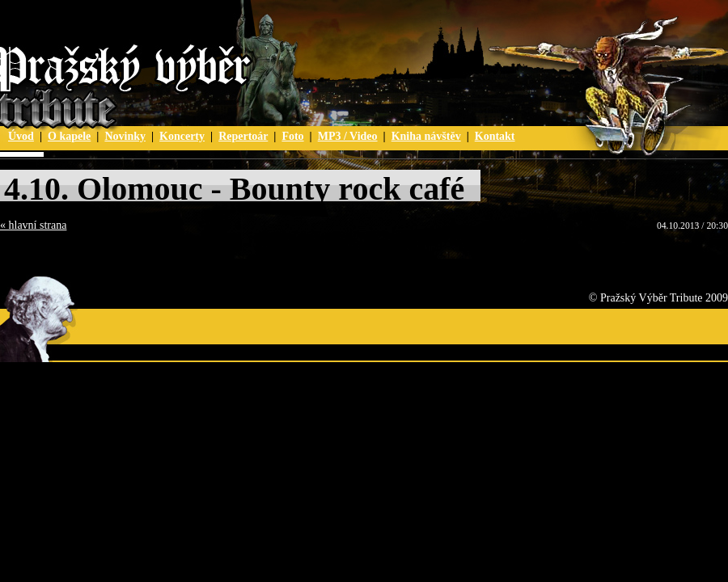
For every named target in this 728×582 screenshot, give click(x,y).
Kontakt (495, 136)
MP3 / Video (348, 136)
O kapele (69, 136)
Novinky (125, 136)
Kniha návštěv (426, 136)
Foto (292, 136)
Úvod (21, 136)
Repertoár (243, 136)
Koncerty (182, 136)
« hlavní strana (33, 225)
